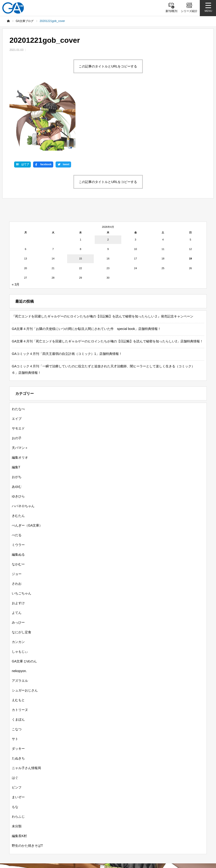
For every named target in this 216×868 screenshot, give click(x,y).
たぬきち (18, 694)
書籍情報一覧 (44, 813)
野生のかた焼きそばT (27, 782)
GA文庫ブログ (104, 813)
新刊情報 (17, 813)
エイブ (17, 355)
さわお (17, 520)
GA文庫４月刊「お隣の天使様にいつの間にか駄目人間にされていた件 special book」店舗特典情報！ (86, 265)
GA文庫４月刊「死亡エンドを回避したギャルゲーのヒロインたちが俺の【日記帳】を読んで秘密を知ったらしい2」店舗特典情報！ (107, 277)
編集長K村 (19, 772)
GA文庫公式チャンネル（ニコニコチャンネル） (153, 838)
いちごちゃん (22, 530)
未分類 (17, 762)
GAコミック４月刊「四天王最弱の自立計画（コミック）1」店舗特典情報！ (67, 290)
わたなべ (18, 345)
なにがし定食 (22, 568)
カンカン (18, 578)
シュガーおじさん (25, 627)
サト (15, 675)
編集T (16, 403)
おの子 (17, 374)
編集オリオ (20, 394)
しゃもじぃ (20, 588)
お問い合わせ (130, 846)
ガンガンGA (108, 822)
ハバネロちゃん (23, 442)
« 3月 (16, 221)
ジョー (17, 510)
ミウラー (18, 481)
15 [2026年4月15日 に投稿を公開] (81, 195)
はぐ (15, 714)
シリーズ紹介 (73, 813)
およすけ (18, 539)
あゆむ (17, 423)
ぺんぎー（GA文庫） (27, 462)
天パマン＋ (20, 384)
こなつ (17, 665)
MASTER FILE (76, 846)
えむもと (18, 636)
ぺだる (17, 471)
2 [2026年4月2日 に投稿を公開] (108, 176)
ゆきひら (18, 432)
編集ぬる (18, 491)
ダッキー (18, 685)
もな (15, 743)
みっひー (18, 559)
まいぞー (18, 733)
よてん (17, 549)
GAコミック (186, 813)
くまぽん (18, 656)
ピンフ (17, 724)
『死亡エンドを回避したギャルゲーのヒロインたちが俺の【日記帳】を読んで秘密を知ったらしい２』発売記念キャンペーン (103, 253)
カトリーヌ (20, 646)
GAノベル (160, 813)
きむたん (18, 452)
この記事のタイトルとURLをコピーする (108, 66)
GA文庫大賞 (134, 813)
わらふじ (18, 753)
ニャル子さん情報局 (26, 704)
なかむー (18, 500)
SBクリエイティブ (31, 838)
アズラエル (20, 617)
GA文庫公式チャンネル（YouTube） (82, 838)
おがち (17, 413)
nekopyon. (19, 607)
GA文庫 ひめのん (24, 597)
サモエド (18, 365)
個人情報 (104, 846)
